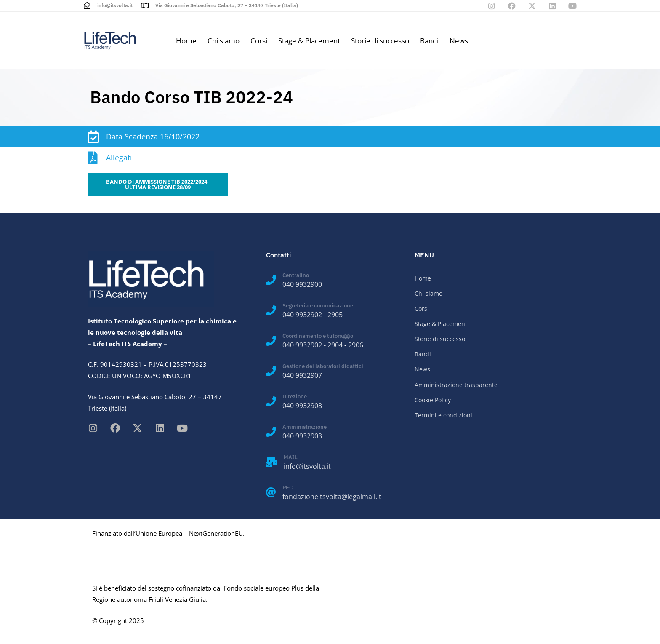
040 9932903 (302, 436)
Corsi (259, 41)
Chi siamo (224, 41)
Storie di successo (380, 41)
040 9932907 (302, 375)
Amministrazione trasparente (456, 385)
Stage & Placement (309, 41)
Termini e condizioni (443, 415)
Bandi (429, 41)
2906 (356, 345)
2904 (335, 345)
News (459, 41)
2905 (335, 315)
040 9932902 (302, 315)
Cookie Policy (433, 400)
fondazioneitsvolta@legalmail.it (332, 497)
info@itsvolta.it (307, 466)
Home (186, 41)
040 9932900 (302, 284)
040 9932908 (302, 406)
